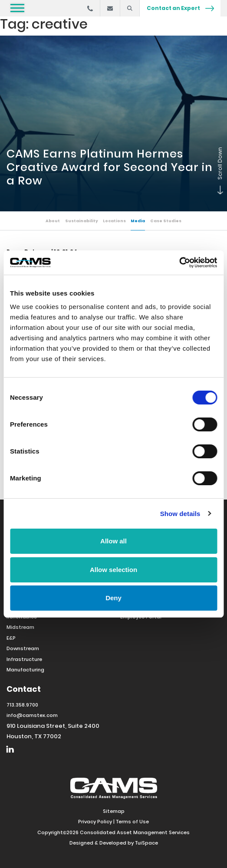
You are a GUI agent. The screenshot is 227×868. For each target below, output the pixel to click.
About (53, 221)
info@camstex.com (32, 715)
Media (138, 221)
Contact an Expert (180, 8)
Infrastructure (24, 659)
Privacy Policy (95, 822)
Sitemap (114, 811)
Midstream (20, 627)
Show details (180, 514)
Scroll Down (218, 192)
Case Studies (166, 221)
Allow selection (113, 570)
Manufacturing (25, 670)
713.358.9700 (22, 705)
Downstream (23, 648)
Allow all (113, 541)
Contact (24, 689)
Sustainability (82, 221)
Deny (113, 598)
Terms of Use (132, 822)
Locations (114, 221)
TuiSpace (146, 843)
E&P (11, 638)
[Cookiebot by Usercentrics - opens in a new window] (179, 263)
